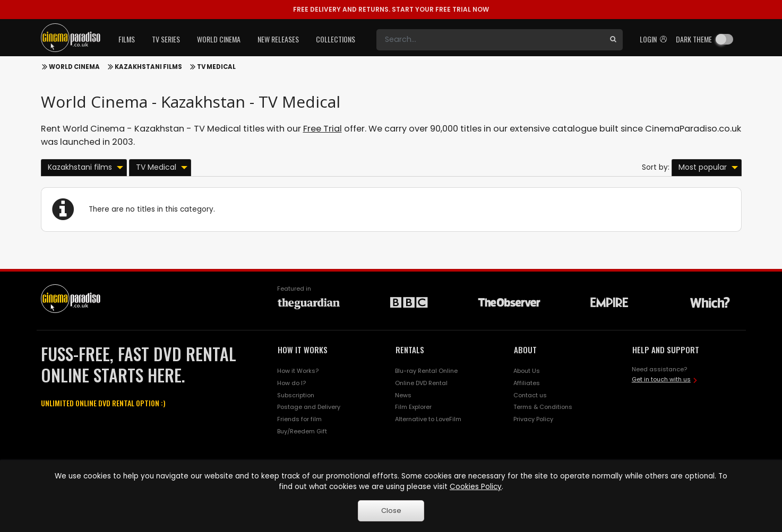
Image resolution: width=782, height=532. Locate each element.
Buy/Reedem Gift (302, 431)
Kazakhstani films (148, 67)
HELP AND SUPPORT (666, 350)
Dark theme (694, 39)
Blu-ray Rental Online (426, 371)
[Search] (490, 40)
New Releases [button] (278, 39)
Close (391, 511)
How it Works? (298, 371)
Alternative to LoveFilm (428, 419)
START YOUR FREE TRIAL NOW (391, 9)
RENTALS (410, 350)
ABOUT (525, 350)
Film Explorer (413, 407)
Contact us (530, 395)
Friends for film (299, 419)
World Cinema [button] (219, 39)
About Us (527, 371)
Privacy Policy (533, 419)
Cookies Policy (476, 487)
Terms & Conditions (543, 407)
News (403, 395)
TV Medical (216, 67)
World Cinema (74, 67)
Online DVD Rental (421, 383)
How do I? (291, 383)
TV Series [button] (166, 39)
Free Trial (323, 129)
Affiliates (527, 383)
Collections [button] (336, 39)
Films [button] (127, 39)
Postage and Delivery (309, 407)
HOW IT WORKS (303, 350)
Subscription (296, 395)
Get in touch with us (661, 379)
